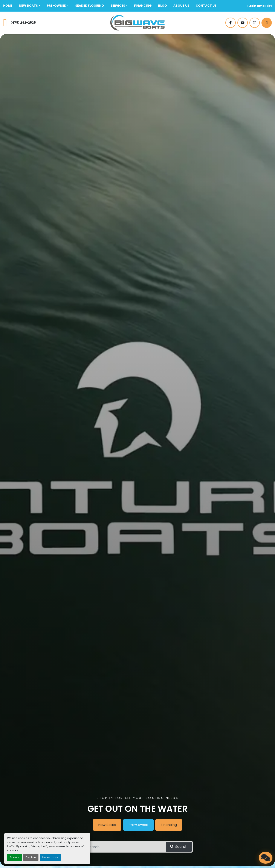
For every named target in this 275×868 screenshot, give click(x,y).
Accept (15, 857)
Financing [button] (169, 825)
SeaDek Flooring (90, 6)
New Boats (28, 6)
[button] (30, 6)
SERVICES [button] (118, 6)
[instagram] (255, 23)
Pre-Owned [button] (138, 825)
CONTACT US (206, 6)
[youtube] (243, 23)
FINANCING (143, 6)
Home (8, 6)
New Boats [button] (107, 825)
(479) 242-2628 (23, 23)
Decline (31, 857)
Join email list (260, 6)
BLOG (163, 6)
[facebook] (231, 23)
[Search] (267, 23)
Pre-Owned (57, 6)
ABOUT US (181, 6)
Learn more (50, 857)
